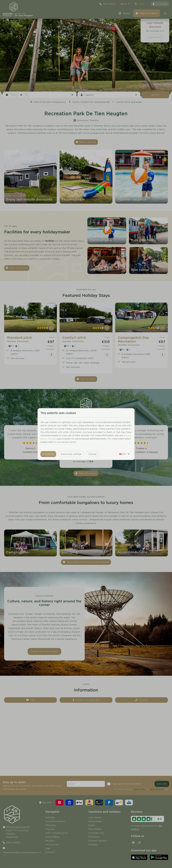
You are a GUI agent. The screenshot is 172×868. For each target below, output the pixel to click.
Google (52, 439)
